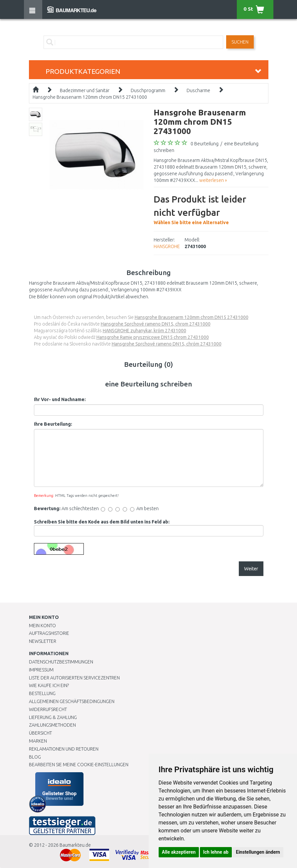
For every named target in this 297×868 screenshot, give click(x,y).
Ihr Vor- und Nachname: (60, 399)
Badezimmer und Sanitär (85, 90)
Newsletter (43, 641)
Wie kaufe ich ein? (49, 685)
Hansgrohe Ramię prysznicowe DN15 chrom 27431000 (153, 337)
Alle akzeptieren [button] (179, 852)
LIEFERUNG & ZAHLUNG (53, 717)
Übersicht (40, 733)
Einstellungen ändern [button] (258, 852)
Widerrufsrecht (48, 709)
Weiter (251, 569)
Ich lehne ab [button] (216, 852)
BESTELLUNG (42, 693)
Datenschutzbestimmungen (61, 662)
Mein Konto (42, 626)
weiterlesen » (213, 180)
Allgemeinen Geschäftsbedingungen (72, 701)
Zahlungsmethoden (52, 725)
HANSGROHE (167, 246)
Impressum (41, 670)
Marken (38, 741)
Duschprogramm (148, 90)
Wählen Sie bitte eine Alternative (211, 209)
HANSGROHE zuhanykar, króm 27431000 (145, 331)
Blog (35, 757)
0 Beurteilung (205, 144)
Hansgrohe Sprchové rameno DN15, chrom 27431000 (156, 324)
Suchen (240, 42)
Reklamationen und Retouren (64, 749)
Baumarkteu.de (75, 845)
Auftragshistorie (49, 633)
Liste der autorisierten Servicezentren (74, 678)
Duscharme (198, 90)
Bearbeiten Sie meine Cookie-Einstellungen (79, 765)
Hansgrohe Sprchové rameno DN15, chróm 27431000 (167, 344)
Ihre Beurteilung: (53, 424)
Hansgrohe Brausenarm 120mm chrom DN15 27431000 (90, 97)
